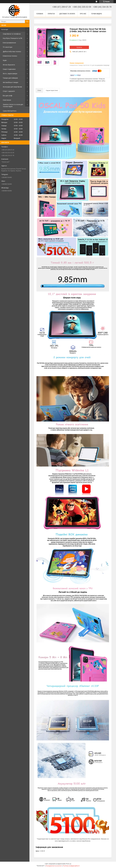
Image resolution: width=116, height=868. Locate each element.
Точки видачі (97, 14)
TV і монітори (8, 47)
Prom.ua (69, 864)
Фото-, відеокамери (10, 74)
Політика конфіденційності (71, 866)
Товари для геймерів (10, 78)
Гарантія (51, 14)
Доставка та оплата (67, 14)
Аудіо (5, 60)
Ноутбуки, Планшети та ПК (13, 38)
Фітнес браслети (9, 65)
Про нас (83, 14)
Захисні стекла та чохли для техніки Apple (13, 105)
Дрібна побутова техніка (12, 51)
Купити (79, 47)
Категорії (5, 29)
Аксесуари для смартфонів (12, 87)
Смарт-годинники (9, 69)
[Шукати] (27, 21)
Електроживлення (9, 43)
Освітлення (7, 100)
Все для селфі (8, 96)
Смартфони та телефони (12, 34)
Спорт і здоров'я (9, 91)
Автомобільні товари (10, 82)
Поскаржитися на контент (54, 866)
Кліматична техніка (10, 56)
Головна (40, 14)
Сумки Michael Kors (10, 111)
